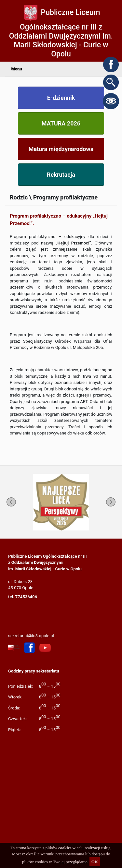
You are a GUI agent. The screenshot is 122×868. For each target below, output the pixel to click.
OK (95, 862)
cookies (65, 848)
